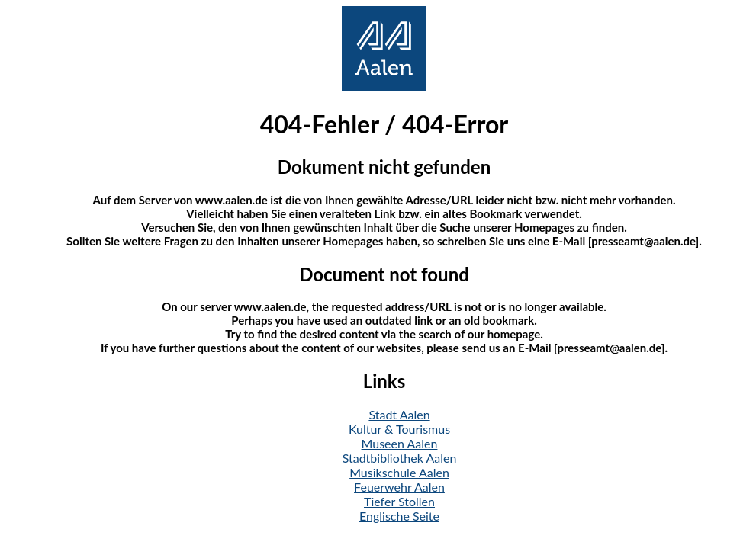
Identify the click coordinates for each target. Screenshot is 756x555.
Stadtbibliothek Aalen (400, 458)
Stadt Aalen (399, 414)
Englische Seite (399, 516)
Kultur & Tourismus (399, 429)
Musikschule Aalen (399, 472)
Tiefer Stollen (399, 501)
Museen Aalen (400, 443)
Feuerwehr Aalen (399, 487)
